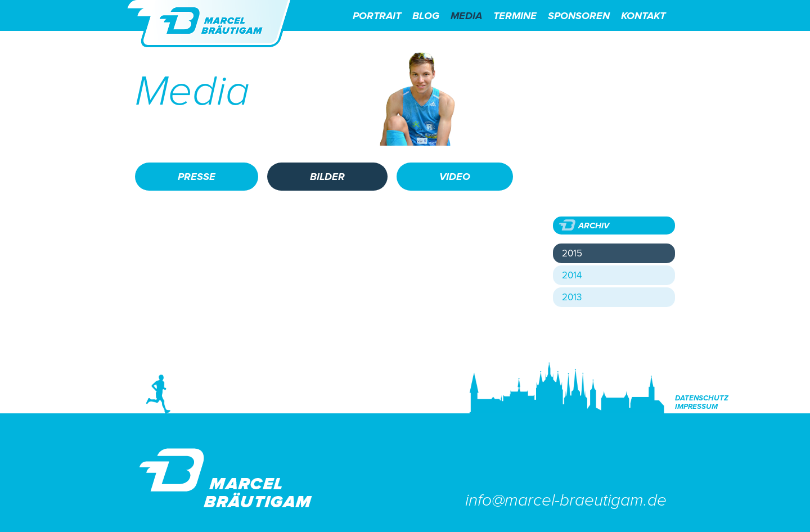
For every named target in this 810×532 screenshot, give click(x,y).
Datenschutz (702, 398)
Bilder (327, 177)
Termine (515, 16)
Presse (197, 177)
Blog (426, 16)
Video (455, 177)
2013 (572, 297)
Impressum (696, 407)
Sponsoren (579, 16)
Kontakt (643, 16)
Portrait (377, 16)
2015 (572, 253)
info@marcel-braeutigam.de (566, 500)
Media (466, 16)
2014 (572, 275)
